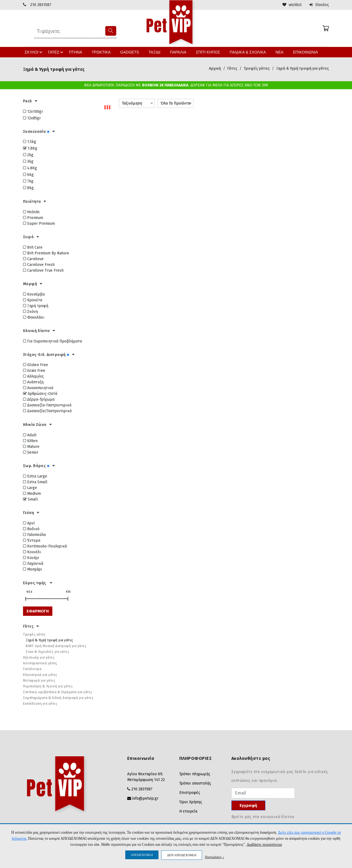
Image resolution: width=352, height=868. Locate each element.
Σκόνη (30, 311)
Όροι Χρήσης (191, 802)
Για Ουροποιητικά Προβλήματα (52, 341)
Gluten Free (36, 365)
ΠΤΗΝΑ (79, 52)
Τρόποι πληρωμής (195, 774)
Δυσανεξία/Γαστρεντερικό (47, 411)
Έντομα (32, 540)
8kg (28, 188)
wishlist (291, 5)
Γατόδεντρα (32, 669)
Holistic (32, 212)
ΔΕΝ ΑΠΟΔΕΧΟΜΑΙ (182, 855)
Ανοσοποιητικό (38, 388)
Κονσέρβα (34, 294)
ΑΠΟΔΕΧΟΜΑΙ (142, 855)
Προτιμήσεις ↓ (214, 857)
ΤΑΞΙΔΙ (153, 52)
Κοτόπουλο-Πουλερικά (45, 546)
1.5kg (30, 142)
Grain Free (34, 371)
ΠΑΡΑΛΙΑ (175, 52)
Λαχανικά (33, 563)
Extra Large (35, 476)
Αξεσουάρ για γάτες (39, 658)
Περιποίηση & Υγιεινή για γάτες (48, 686)
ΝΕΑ (273, 52)
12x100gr (33, 111)
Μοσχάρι (33, 569)
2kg (28, 155)
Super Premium (39, 224)
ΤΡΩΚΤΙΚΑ (103, 52)
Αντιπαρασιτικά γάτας (40, 663)
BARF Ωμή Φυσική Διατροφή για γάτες (56, 646)
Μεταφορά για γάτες (39, 681)
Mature (31, 447)
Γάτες (232, 68)
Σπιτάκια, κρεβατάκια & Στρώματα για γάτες (58, 692)
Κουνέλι (32, 552)
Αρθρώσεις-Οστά (40, 394)
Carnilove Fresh (39, 264)
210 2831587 (41, 5)
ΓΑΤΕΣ (61, 52)
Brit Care (33, 247)
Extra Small (35, 482)
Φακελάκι (34, 317)
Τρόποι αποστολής (195, 783)
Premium (33, 218)
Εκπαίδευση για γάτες (40, 704)
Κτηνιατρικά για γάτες (40, 675)
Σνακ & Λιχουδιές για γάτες (47, 652)
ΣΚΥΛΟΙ (40, 52)
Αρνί (29, 523)
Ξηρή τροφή (36, 306)
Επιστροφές (190, 793)
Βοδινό (31, 529)
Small (30, 499)
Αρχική (215, 68)
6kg (28, 175)
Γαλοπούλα (34, 534)
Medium (32, 493)
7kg (28, 181)
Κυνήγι (31, 557)
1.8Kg (30, 148)
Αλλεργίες (33, 376)
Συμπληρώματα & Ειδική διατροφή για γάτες (58, 698)
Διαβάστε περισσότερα (264, 845)
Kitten (30, 441)
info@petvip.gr (145, 798)
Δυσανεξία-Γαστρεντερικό (47, 405)
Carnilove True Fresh (43, 270)
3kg (28, 161)
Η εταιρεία (188, 811)
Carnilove (33, 259)
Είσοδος (319, 5)
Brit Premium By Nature (46, 253)
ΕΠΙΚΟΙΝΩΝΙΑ (299, 52)
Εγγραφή (248, 805)
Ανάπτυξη (33, 382)
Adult (30, 435)
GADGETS (130, 52)
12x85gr (32, 118)
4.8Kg (30, 168)
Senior (31, 452)
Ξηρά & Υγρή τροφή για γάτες (303, 68)
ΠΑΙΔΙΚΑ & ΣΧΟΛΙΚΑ (243, 52)
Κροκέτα (33, 300)
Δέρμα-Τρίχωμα (39, 399)
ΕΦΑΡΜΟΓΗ (38, 611)
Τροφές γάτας (257, 68)
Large (30, 488)
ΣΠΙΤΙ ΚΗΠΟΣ (204, 52)
